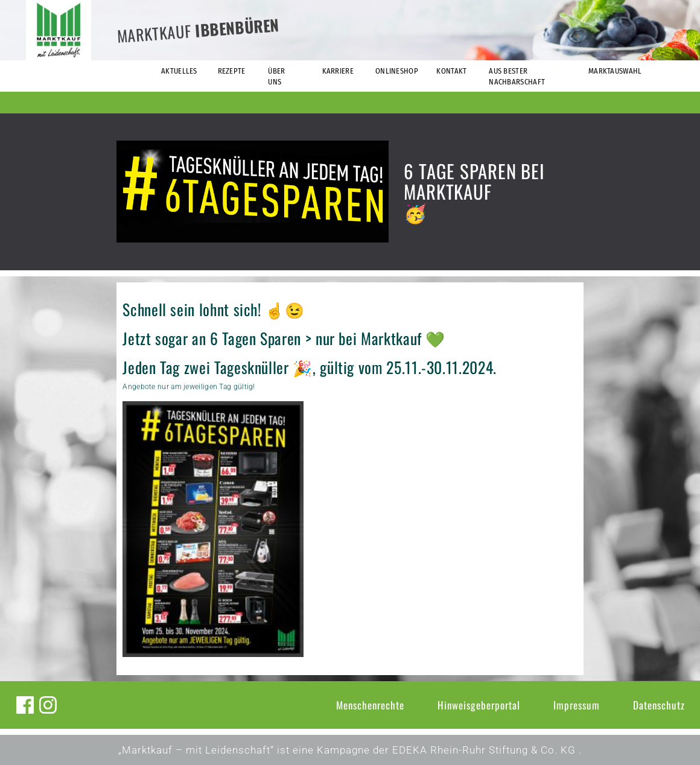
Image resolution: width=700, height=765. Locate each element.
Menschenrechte (370, 705)
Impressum (577, 705)
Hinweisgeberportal (479, 705)
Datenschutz (659, 705)
